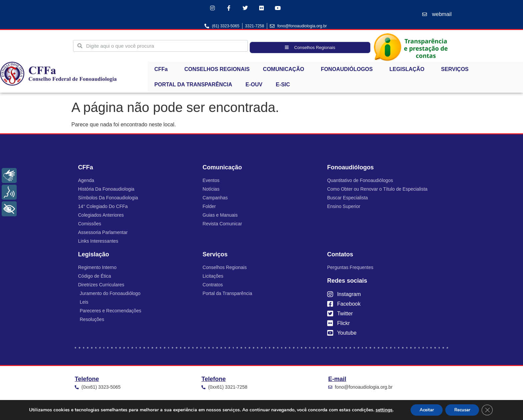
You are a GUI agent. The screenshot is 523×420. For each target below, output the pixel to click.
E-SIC (283, 85)
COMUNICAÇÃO (285, 70)
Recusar (463, 409)
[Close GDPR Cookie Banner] (491, 410)
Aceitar (424, 409)
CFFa (163, 70)
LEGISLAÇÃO (408, 70)
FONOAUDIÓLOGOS (349, 70)
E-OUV (254, 85)
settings (380, 410)
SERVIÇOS (456, 70)
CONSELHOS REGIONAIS (217, 70)
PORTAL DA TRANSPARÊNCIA (193, 85)
